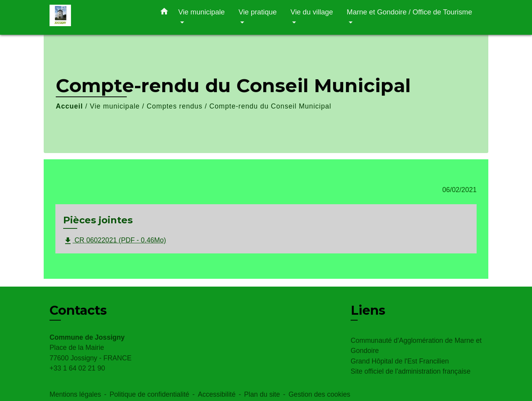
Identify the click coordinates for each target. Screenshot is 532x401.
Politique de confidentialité (149, 394)
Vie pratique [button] (258, 12)
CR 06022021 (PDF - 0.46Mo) (115, 241)
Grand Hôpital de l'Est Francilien (400, 361)
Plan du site (262, 394)
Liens (368, 310)
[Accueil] (98, 17)
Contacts (78, 310)
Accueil (69, 106)
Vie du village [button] (312, 12)
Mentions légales (75, 394)
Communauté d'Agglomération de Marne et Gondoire (416, 346)
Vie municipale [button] (201, 12)
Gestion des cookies (319, 394)
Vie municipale (115, 106)
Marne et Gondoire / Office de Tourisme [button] (409, 12)
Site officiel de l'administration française (411, 371)
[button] (164, 13)
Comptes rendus (175, 106)
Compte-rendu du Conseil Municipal (270, 106)
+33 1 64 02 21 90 (77, 368)
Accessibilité (217, 394)
